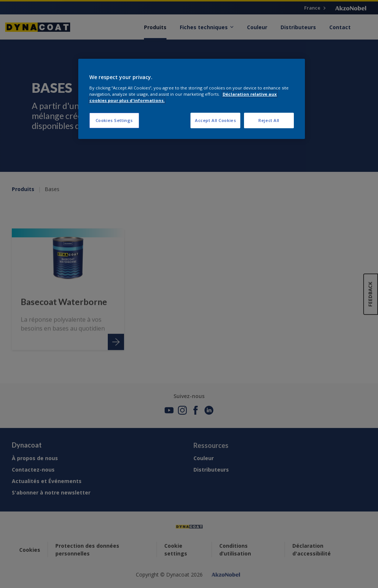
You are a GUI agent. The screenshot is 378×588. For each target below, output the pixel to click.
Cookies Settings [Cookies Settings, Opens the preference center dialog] (114, 120)
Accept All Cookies (215, 120)
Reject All (269, 120)
